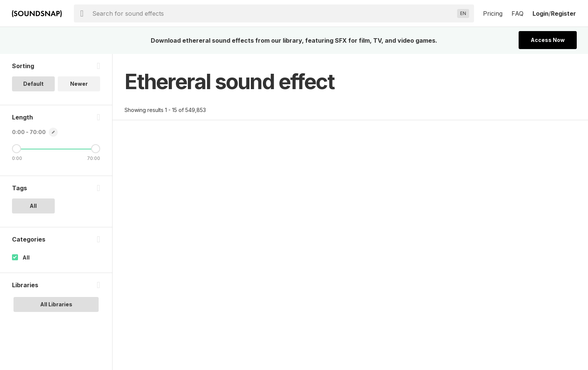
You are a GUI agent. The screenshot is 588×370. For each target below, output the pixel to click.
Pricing (493, 13)
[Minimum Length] (16, 149)
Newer (79, 84)
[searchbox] (273, 13)
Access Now (548, 40)
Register (563, 13)
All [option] (33, 206)
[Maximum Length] (96, 149)
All (26, 257)
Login (541, 13)
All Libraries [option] (56, 304)
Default (33, 84)
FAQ (517, 13)
